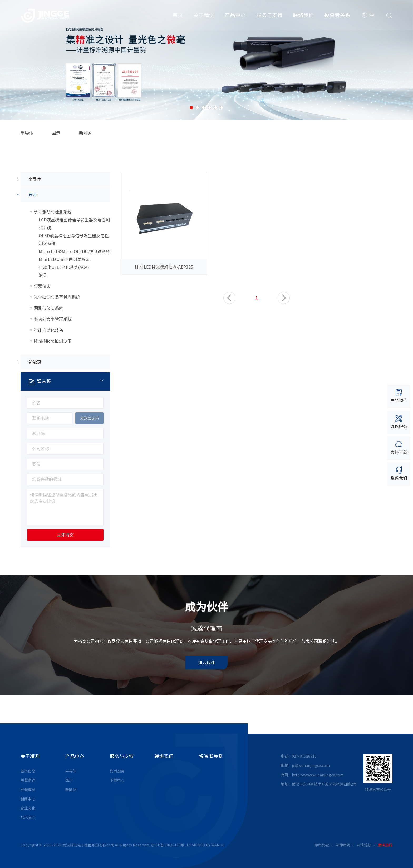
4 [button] (210, 108)
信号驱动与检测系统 (53, 212)
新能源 (85, 133)
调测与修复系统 (48, 308)
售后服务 (117, 771)
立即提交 (65, 535)
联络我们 (303, 16)
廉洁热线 (385, 845)
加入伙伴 (206, 663)
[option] (206, 60)
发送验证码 (90, 418)
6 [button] (222, 108)
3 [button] (203, 108)
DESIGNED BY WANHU (206, 845)
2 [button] (197, 108)
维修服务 (399, 421)
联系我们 (399, 473)
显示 (56, 133)
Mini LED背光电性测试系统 (64, 259)
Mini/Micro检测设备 (53, 341)
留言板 (70, 381)
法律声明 (343, 845)
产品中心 (235, 16)
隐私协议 (322, 845)
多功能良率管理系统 (53, 319)
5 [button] (216, 108)
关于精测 (204, 16)
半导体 (27, 133)
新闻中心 (28, 799)
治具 (43, 275)
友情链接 (364, 845)
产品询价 (399, 396)
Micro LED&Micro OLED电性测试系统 (74, 251)
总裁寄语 (28, 780)
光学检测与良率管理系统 (57, 297)
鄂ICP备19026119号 (168, 845)
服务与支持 (269, 16)
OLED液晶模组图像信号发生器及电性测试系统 (74, 240)
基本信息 (28, 771)
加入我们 (28, 817)
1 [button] (191, 108)
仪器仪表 (42, 286)
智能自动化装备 (48, 330)
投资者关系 (337, 16)
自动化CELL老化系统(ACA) (64, 267)
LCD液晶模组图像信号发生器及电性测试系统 (74, 224)
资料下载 (399, 447)
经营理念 (28, 790)
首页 (178, 16)
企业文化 (28, 808)
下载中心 (117, 780)
